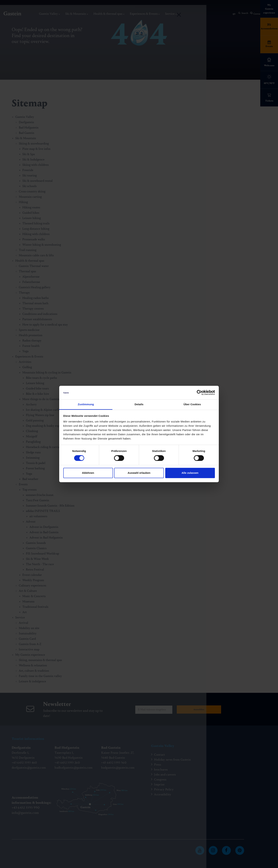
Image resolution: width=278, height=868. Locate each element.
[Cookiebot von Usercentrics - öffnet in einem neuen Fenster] (199, 393)
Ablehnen (88, 473)
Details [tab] (139, 404)
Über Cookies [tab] (192, 404)
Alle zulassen (190, 473)
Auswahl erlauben (139, 473)
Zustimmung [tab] (86, 404)
